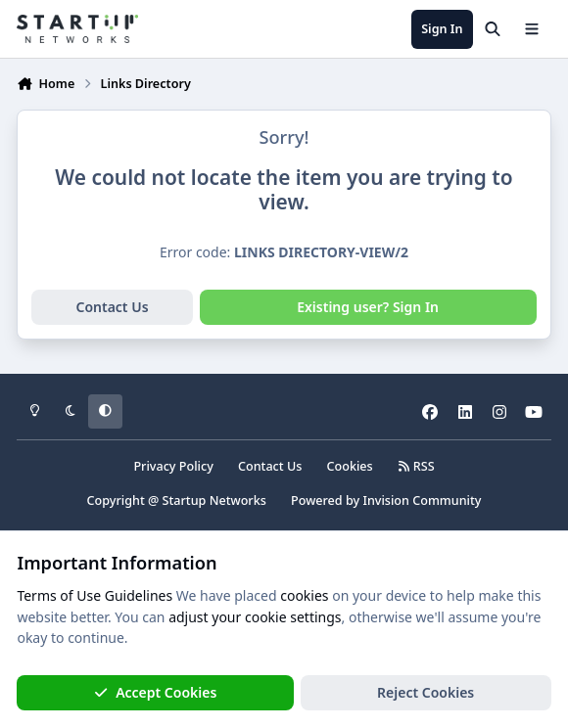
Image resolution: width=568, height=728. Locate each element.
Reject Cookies (426, 692)
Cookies (350, 466)
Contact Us (112, 307)
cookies (304, 595)
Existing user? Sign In (368, 307)
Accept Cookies (156, 692)
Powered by (386, 500)
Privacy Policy (173, 466)
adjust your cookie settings (255, 617)
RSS (416, 466)
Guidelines (139, 595)
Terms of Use (59, 595)
